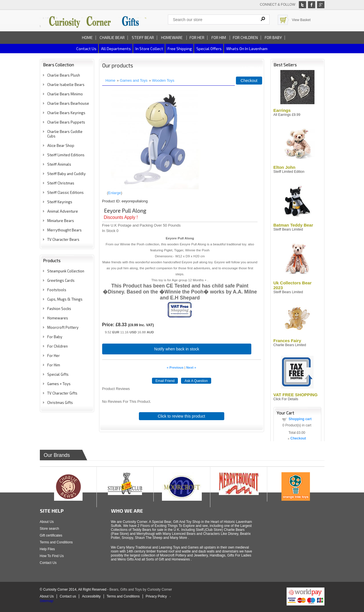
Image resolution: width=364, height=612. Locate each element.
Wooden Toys (163, 80)
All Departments (116, 49)
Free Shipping (180, 49)
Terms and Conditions (56, 542)
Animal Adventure (63, 211)
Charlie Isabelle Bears (66, 85)
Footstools (57, 290)
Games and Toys (134, 80)
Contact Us (48, 563)
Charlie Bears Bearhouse (68, 103)
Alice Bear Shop (61, 145)
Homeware (172, 37)
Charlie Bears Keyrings (66, 113)
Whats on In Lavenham (247, 49)
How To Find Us (52, 556)
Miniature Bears (61, 221)
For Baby (273, 37)
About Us (47, 522)
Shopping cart (300, 419)
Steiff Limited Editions (66, 155)
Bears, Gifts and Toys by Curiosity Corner (141, 590)
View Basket (301, 20)
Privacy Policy (156, 596)
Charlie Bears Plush (64, 75)
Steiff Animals (59, 164)
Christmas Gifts (60, 402)
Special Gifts (58, 374)
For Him (219, 37)
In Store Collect (149, 49)
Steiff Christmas (61, 183)
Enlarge (115, 193)
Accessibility (91, 596)
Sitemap (47, 601)
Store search (50, 529)
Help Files (47, 549)
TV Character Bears (63, 239)
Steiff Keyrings (60, 202)
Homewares (58, 318)
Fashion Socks (59, 309)
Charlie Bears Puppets (66, 122)
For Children (245, 37)
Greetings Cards (61, 280)
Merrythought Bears (64, 230)
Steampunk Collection (66, 271)
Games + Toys (59, 384)
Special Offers (209, 49)
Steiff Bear (143, 37)
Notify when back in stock (177, 349)
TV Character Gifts (62, 393)
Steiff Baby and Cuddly (66, 174)
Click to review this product (181, 416)
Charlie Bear (112, 37)
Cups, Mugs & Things (65, 299)
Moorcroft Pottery (63, 327)
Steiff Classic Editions (65, 192)
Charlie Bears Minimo (65, 94)
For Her (197, 37)
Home (87, 37)
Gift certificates (51, 535)
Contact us (86, 49)
